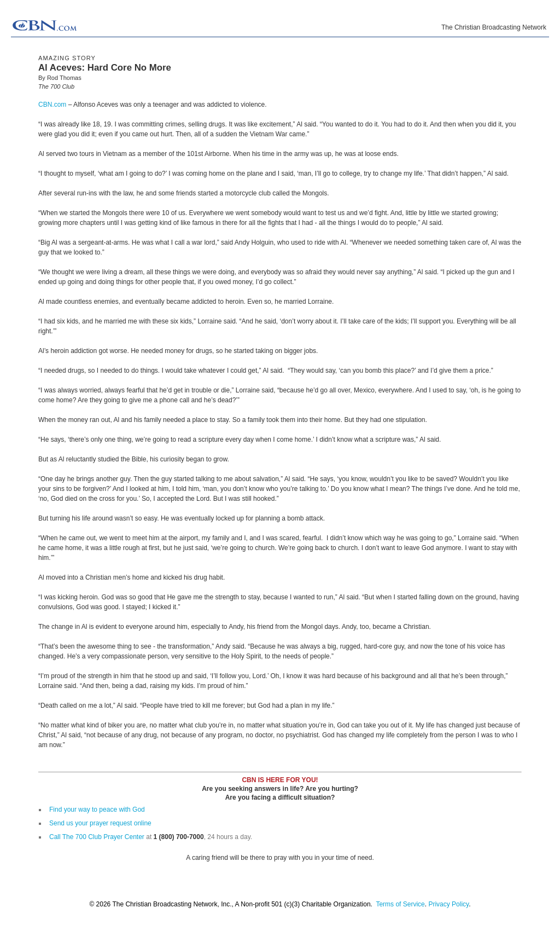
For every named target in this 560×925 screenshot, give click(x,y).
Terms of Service (400, 904)
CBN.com (52, 105)
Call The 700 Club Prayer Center (97, 837)
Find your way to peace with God (97, 810)
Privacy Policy (448, 904)
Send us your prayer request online (100, 823)
